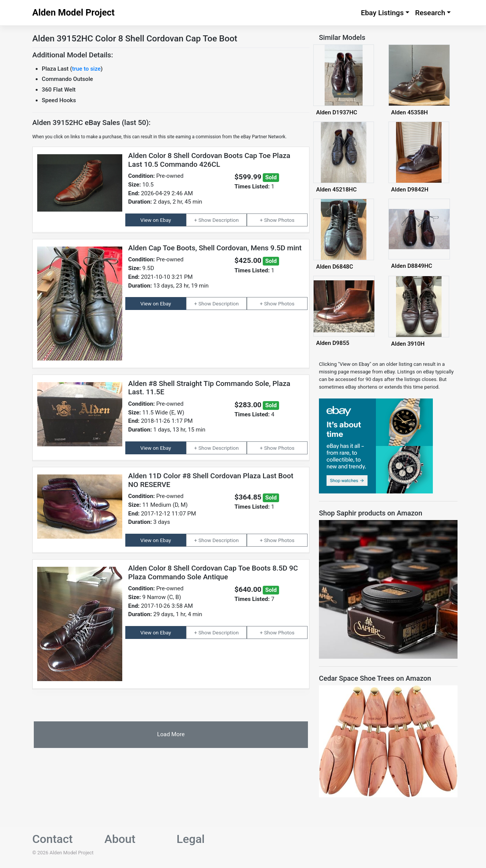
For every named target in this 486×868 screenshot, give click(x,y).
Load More (171, 734)
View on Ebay (156, 220)
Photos (286, 220)
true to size (86, 69)
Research (430, 13)
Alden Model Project (73, 13)
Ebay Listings (382, 13)
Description (226, 220)
